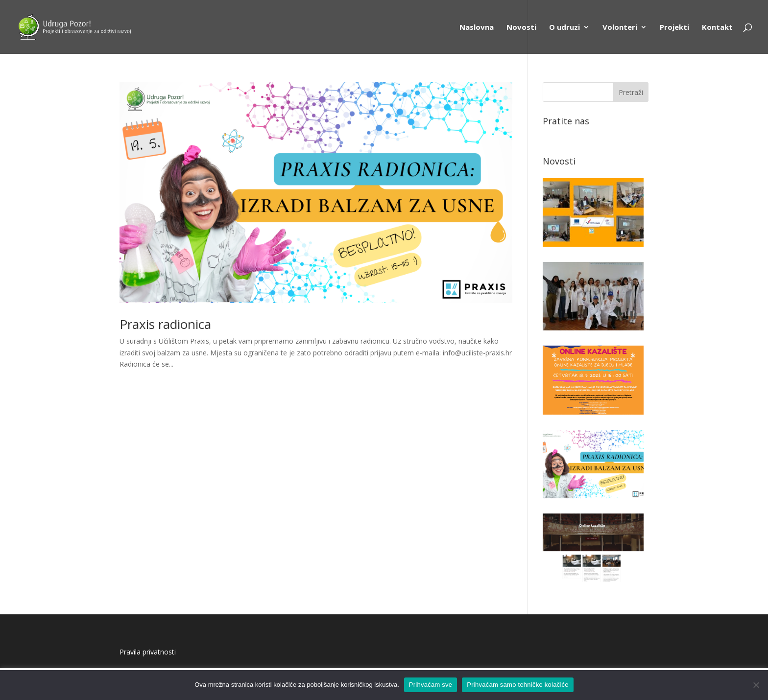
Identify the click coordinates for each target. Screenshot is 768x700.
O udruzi (564, 28)
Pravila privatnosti (148, 652)
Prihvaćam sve (431, 685)
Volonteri (620, 28)
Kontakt (717, 28)
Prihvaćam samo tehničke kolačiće (517, 685)
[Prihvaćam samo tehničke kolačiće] (756, 685)
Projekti (674, 28)
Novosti (521, 28)
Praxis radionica (165, 324)
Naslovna (477, 28)
